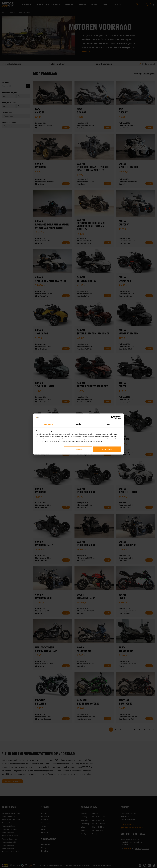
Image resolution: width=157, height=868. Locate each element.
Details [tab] (78, 424)
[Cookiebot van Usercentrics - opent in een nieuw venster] (113, 417)
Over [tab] (109, 424)
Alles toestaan (107, 449)
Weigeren (78, 449)
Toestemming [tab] (48, 424)
